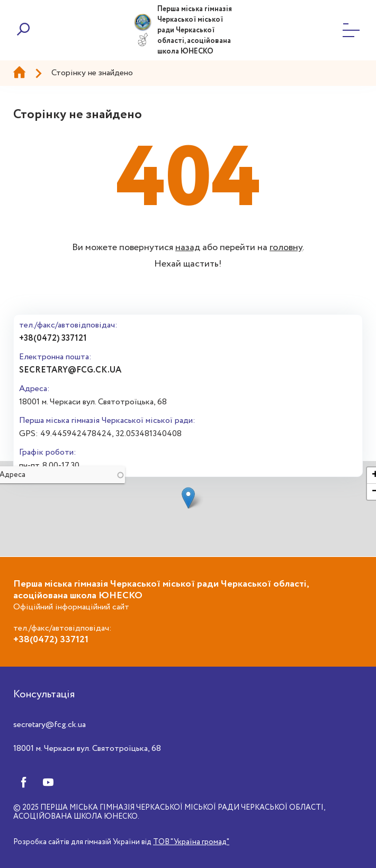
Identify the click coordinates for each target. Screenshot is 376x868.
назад (188, 247)
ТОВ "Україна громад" (191, 842)
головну (286, 247)
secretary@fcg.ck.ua (70, 370)
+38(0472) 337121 (53, 338)
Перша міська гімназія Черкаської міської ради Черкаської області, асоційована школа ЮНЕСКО (195, 30)
